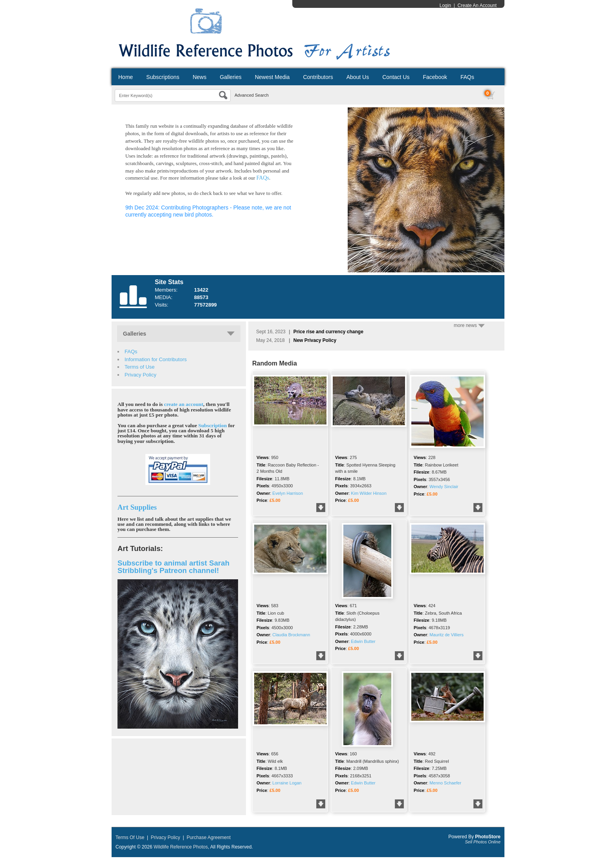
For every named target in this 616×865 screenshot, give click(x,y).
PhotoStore (488, 837)
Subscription (213, 425)
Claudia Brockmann (291, 635)
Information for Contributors (156, 359)
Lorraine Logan (287, 783)
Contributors (318, 77)
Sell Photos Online (483, 842)
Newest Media (272, 77)
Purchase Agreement (209, 837)
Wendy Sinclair (444, 487)
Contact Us (396, 77)
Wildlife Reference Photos (181, 847)
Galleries (230, 77)
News (199, 77)
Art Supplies (137, 507)
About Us (358, 77)
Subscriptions (163, 77)
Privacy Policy (140, 375)
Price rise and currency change (328, 332)
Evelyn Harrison (288, 493)
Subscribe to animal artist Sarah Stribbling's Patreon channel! (173, 567)
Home (126, 77)
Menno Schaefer (445, 783)
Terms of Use (140, 367)
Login (445, 6)
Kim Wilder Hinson (368, 493)
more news (469, 325)
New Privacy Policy (315, 340)
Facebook (435, 77)
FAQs (467, 77)
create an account (184, 404)
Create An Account (477, 6)
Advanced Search (252, 95)
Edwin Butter (363, 641)
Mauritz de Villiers (446, 635)
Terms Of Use (130, 837)
